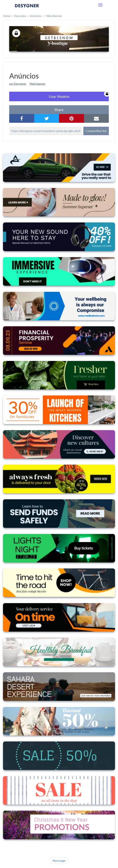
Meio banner (38, 84)
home (7, 16)
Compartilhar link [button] (96, 131)
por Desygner (18, 84)
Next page (59, 861)
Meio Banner (54, 16)
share (59, 110)
